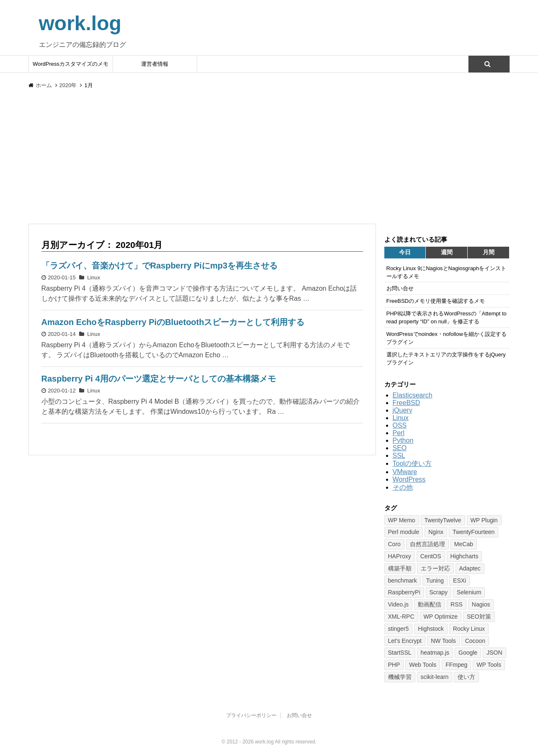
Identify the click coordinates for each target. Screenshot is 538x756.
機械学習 (400, 677)
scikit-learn (435, 677)
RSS (457, 604)
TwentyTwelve (443, 520)
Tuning (435, 581)
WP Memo (402, 520)
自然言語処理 (427, 544)
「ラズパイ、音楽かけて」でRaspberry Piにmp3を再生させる (160, 266)
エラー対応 (435, 568)
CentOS (431, 556)
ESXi (459, 581)
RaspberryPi (404, 592)
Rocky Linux (469, 629)
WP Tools (489, 665)
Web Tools (423, 665)
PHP (394, 665)
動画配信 (430, 604)
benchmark (403, 581)
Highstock (431, 629)
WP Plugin (484, 520)
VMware (405, 472)
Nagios (481, 604)
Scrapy (439, 592)
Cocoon (475, 641)
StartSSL (400, 653)
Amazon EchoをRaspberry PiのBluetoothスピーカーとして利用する (173, 322)
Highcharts (465, 556)
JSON (494, 653)
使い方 (466, 677)
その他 (403, 487)
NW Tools (443, 641)
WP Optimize (441, 617)
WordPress (409, 479)
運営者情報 (155, 64)
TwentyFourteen (474, 532)
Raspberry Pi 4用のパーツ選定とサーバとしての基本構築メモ (159, 379)
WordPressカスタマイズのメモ (71, 64)
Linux (94, 277)
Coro (394, 544)
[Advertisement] (269, 161)
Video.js (399, 604)
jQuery (403, 410)
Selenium (469, 592)
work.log (80, 23)
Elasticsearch (413, 395)
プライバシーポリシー (251, 715)
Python (403, 440)
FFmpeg (456, 665)
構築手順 (400, 568)
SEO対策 (479, 617)
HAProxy (400, 556)
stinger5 (399, 629)
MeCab (464, 544)
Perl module (404, 532)
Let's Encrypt (405, 641)
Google (468, 653)
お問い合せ (299, 715)
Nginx (436, 532)
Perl (399, 433)
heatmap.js (435, 653)
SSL (399, 455)
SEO (400, 448)
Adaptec (470, 568)
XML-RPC (401, 617)
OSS (400, 425)
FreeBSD (407, 403)
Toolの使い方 (412, 463)
